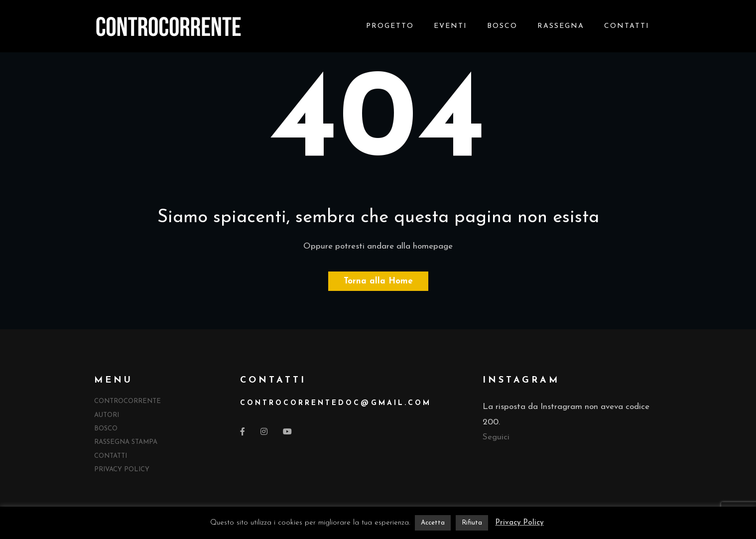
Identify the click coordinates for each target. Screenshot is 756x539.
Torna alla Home (378, 281)
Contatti (627, 26)
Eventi (450, 26)
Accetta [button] (433, 523)
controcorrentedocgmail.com (336, 403)
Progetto (390, 26)
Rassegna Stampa (126, 442)
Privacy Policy (122, 470)
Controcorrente (127, 401)
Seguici (496, 437)
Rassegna (561, 26)
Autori (107, 415)
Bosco (502, 26)
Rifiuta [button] (472, 523)
